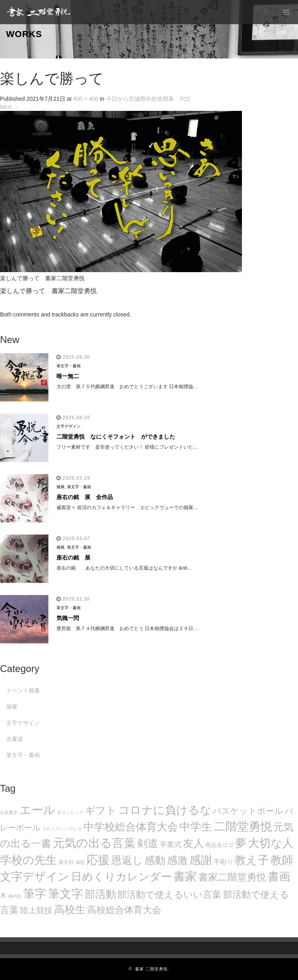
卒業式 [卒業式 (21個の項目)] (171, 844)
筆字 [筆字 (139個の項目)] (35, 894)
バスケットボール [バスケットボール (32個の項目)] (248, 811)
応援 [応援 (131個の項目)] (98, 860)
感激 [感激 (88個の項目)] (177, 860)
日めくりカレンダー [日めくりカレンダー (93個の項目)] (121, 877)
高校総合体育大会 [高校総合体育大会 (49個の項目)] (124, 910)
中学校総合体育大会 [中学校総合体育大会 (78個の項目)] (131, 827)
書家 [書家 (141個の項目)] (185, 876)
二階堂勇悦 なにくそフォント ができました (116, 437)
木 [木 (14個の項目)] (3, 895)
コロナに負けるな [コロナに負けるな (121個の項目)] (165, 810)
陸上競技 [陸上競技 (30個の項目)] (36, 910)
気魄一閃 (68, 618)
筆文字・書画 (69, 366)
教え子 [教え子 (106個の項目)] (252, 860)
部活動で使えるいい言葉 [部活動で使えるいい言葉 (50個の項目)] (169, 895)
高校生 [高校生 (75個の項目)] (70, 909)
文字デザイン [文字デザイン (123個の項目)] (35, 876)
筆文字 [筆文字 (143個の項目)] (66, 894)
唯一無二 (68, 376)
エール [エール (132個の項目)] (37, 810)
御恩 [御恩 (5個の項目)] (80, 862)
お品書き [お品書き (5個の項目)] (9, 812)
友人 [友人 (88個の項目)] (194, 843)
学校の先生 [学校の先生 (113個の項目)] (28, 860)
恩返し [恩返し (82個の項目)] (127, 860)
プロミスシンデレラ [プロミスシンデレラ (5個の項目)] (62, 829)
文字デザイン (69, 426)
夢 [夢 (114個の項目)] (241, 843)
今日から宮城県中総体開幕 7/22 (148, 99)
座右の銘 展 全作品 (85, 497)
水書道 (15, 739)
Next (9, 107)
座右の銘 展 (73, 558)
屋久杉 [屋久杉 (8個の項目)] (66, 862)
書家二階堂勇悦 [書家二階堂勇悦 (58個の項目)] (232, 877)
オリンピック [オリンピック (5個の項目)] (70, 812)
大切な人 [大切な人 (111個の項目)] (271, 843)
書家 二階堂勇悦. (152, 969)
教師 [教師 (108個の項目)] (282, 860)
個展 (60, 487)
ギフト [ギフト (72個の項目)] (101, 810)
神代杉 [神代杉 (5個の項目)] (15, 896)
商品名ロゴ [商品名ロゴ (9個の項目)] (219, 845)
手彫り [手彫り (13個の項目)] (223, 862)
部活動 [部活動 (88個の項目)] (100, 894)
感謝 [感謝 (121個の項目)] (201, 860)
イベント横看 (23, 691)
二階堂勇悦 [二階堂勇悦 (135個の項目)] (243, 826)
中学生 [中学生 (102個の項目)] (196, 827)
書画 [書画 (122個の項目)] (279, 876)
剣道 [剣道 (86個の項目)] (148, 843)
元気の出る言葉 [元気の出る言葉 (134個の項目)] (94, 843)
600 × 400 (86, 99)
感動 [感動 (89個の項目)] (155, 860)
